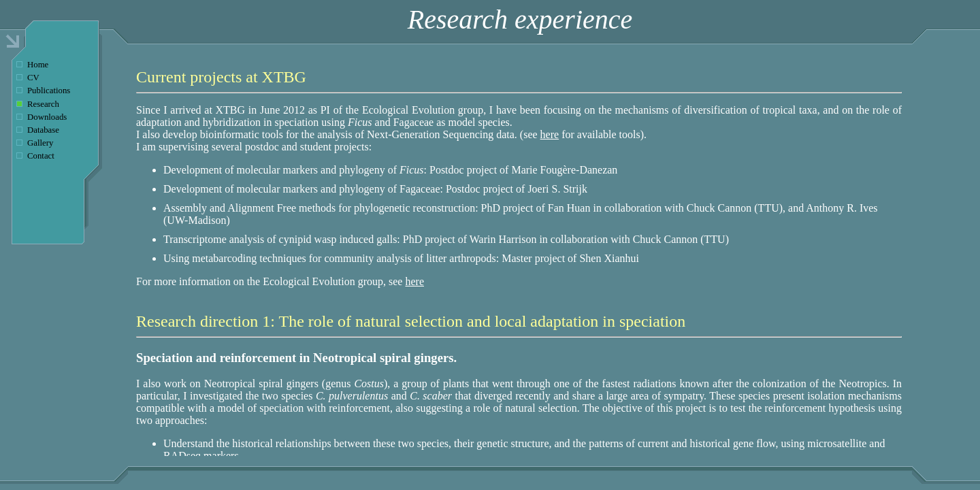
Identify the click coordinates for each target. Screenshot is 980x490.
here (550, 134)
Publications (49, 91)
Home (38, 65)
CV (33, 78)
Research (43, 104)
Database (43, 130)
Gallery (40, 143)
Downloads (47, 117)
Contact (41, 156)
